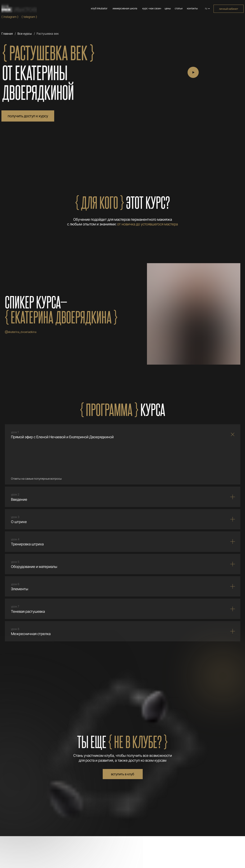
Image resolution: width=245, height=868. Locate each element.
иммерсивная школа (125, 8)
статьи (179, 8)
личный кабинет (229, 9)
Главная (7, 34)
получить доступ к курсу (28, 116)
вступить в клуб (123, 774)
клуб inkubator (99, 8)
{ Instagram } (10, 17)
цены (168, 8)
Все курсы (25, 34)
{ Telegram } (29, 17)
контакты (192, 8)
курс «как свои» (152, 8)
